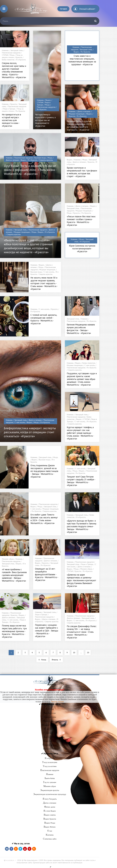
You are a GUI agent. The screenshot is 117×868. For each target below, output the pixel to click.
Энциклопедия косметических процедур (50, 794)
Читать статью (57, 702)
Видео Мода (50, 823)
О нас (50, 831)
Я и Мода (50, 709)
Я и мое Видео (50, 811)
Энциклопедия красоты (50, 790)
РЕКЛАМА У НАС (50, 749)
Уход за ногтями (50, 766)
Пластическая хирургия (50, 770)
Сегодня (63, 9)
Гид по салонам (50, 782)
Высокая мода (50, 713)
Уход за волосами (50, 762)
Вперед (56, 660)
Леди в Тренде (50, 737)
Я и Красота (50, 758)
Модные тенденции (50, 725)
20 (88, 653)
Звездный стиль (50, 717)
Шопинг (50, 733)
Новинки (50, 774)
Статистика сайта (50, 839)
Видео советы (50, 815)
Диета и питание (50, 803)
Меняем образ (50, 786)
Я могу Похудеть (50, 799)
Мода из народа (50, 721)
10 (74, 653)
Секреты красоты (50, 745)
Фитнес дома (50, 807)
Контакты (50, 835)
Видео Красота (50, 819)
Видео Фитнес (50, 827)
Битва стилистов (50, 741)
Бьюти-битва (50, 778)
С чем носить (50, 729)
